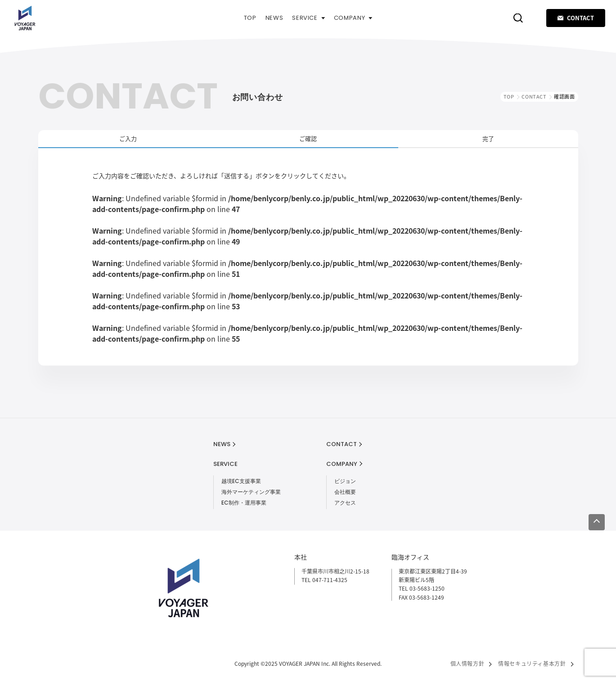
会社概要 (345, 492)
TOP (250, 18)
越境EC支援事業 (241, 481)
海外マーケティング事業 (251, 492)
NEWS (274, 18)
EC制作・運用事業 (244, 503)
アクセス (345, 503)
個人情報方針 (468, 664)
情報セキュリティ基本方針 (532, 664)
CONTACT (576, 18)
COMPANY (353, 18)
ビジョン (345, 481)
